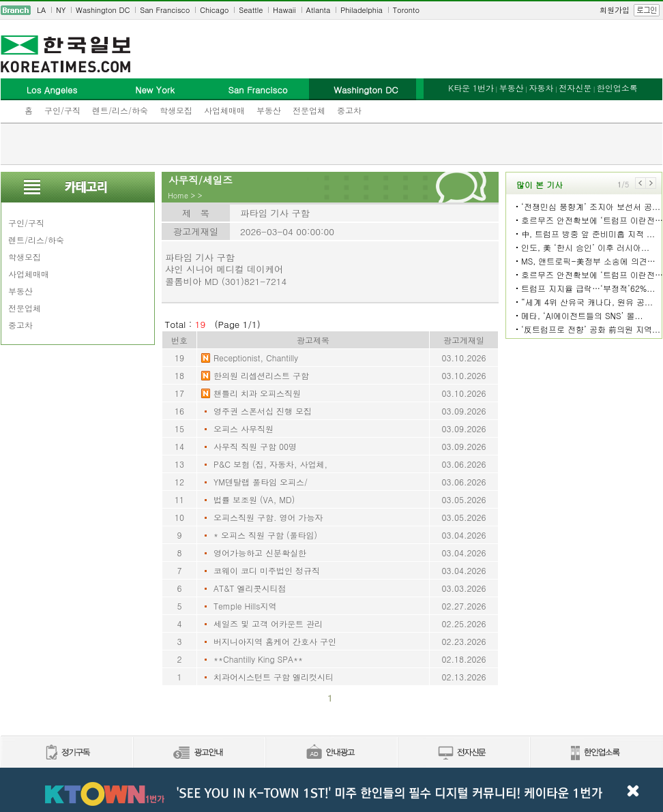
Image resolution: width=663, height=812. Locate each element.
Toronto (406, 10)
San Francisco (165, 10)
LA (41, 10)
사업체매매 (224, 110)
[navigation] (331, 10)
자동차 (541, 88)
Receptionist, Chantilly (256, 358)
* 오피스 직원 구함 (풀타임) (265, 535)
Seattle (251, 10)
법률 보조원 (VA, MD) (254, 499)
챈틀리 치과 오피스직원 (257, 393)
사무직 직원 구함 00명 (255, 446)
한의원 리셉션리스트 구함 (261, 375)
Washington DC (103, 10)
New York (154, 90)
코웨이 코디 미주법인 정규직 (267, 570)
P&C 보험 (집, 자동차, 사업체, (270, 464)
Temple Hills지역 (245, 606)
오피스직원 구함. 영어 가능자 (268, 517)
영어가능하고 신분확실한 (260, 553)
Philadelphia (362, 10)
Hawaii (284, 10)
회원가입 (615, 10)
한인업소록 (617, 88)
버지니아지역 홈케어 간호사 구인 (275, 641)
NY (61, 10)
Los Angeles (52, 90)
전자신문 (575, 88)
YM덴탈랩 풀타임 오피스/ (261, 482)
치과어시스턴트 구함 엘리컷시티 (274, 677)
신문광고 (198, 753)
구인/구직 (62, 110)
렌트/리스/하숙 (120, 110)
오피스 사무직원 (244, 428)
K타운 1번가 (471, 88)
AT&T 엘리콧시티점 (250, 588)
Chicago (214, 10)
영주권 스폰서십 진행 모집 (263, 411)
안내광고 (331, 753)
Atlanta (319, 10)
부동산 (269, 110)
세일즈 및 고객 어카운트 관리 (268, 623)
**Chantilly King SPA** (258, 659)
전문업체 (309, 110)
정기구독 (67, 753)
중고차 (349, 110)
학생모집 (176, 110)
